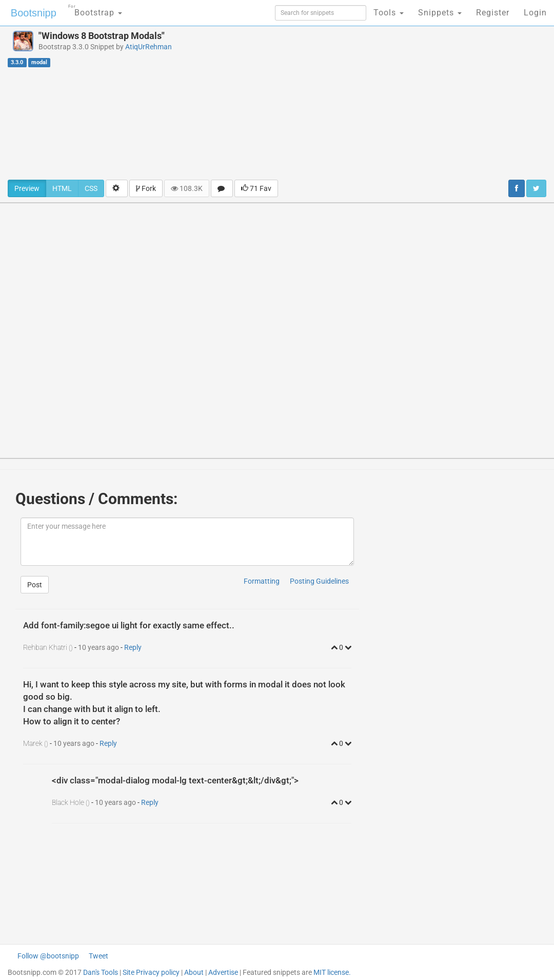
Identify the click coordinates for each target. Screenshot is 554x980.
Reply (133, 647)
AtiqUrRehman (149, 47)
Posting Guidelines (319, 581)
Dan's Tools (101, 972)
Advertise (223, 972)
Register (493, 13)
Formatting (262, 581)
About (194, 972)
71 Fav (256, 188)
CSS (91, 188)
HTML (62, 188)
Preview (27, 188)
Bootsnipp (34, 13)
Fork (146, 188)
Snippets (440, 13)
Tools (389, 13)
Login (535, 13)
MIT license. (332, 972)
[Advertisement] (373, 103)
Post (35, 585)
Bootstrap (95, 9)
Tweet (98, 956)
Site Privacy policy (151, 972)
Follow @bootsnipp (48, 956)
